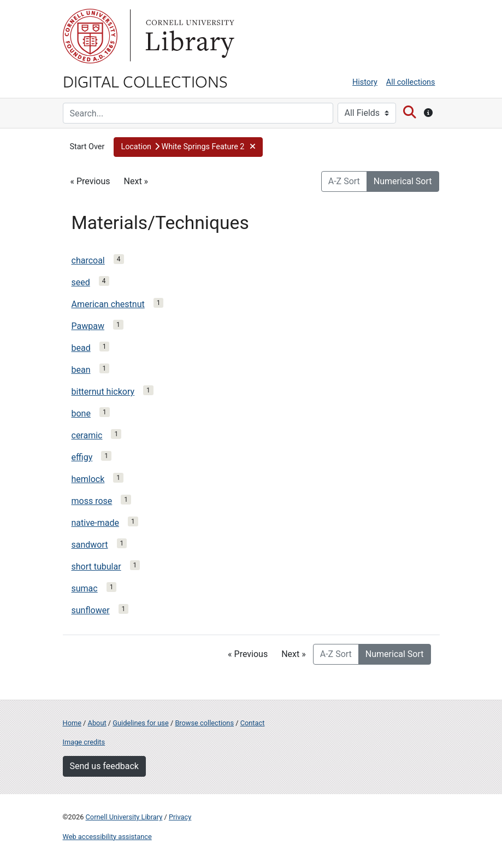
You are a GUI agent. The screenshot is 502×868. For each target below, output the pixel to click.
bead (81, 348)
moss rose (92, 501)
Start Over (87, 147)
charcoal (88, 260)
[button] (188, 147)
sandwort (90, 545)
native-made (95, 523)
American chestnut (108, 304)
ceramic (87, 435)
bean (81, 370)
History (365, 82)
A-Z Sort (344, 181)
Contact (253, 723)
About (97, 723)
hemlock (88, 479)
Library (188, 36)
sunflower (91, 610)
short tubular (96, 567)
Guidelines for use (140, 723)
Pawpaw (88, 326)
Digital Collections (145, 81)
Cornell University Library (124, 817)
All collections (411, 82)
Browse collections (204, 723)
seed (81, 282)
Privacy (180, 817)
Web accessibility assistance (107, 837)
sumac (85, 588)
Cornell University (90, 36)
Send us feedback (104, 766)
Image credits (84, 742)
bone (81, 414)
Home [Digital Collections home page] (72, 723)
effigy (82, 457)
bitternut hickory (103, 392)
